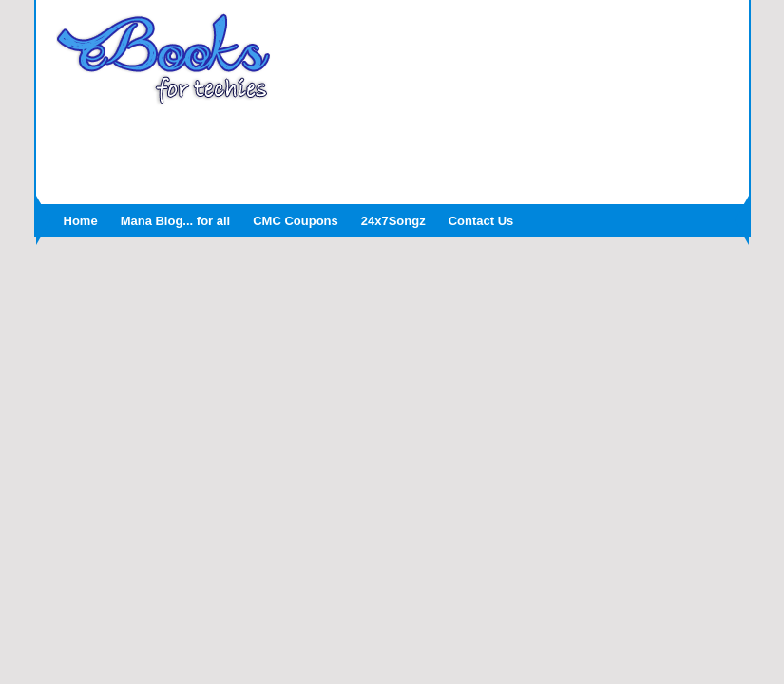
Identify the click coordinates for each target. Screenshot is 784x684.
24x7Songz (393, 221)
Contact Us (481, 221)
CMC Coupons (296, 221)
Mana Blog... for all (176, 221)
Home (81, 221)
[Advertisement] (392, 149)
